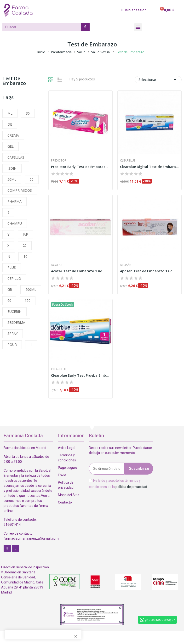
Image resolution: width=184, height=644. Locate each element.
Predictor (59, 161)
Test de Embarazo (14, 81)
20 (25, 245)
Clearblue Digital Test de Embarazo (149, 167)
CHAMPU (15, 223)
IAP (25, 234)
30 (28, 113)
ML (10, 113)
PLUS (12, 267)
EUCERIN (14, 311)
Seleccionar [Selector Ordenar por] (158, 80)
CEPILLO (14, 278)
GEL (11, 146)
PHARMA (14, 201)
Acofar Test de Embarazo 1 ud (77, 271)
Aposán (126, 265)
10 (25, 256)
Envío (62, 475)
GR (10, 289)
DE (10, 124)
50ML (12, 179)
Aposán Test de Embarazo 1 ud (146, 271)
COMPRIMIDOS (20, 190)
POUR (12, 344)
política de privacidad (131, 487)
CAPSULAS (16, 157)
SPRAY (13, 333)
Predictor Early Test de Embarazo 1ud (80, 167)
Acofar (57, 265)
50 (32, 179)
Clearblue (128, 161)
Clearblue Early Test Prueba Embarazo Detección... (80, 375)
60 (9, 300)
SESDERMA (16, 322)
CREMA (13, 135)
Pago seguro (68, 468)
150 (28, 300)
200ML (31, 289)
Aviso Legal (67, 448)
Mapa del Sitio (69, 495)
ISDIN (12, 168)
